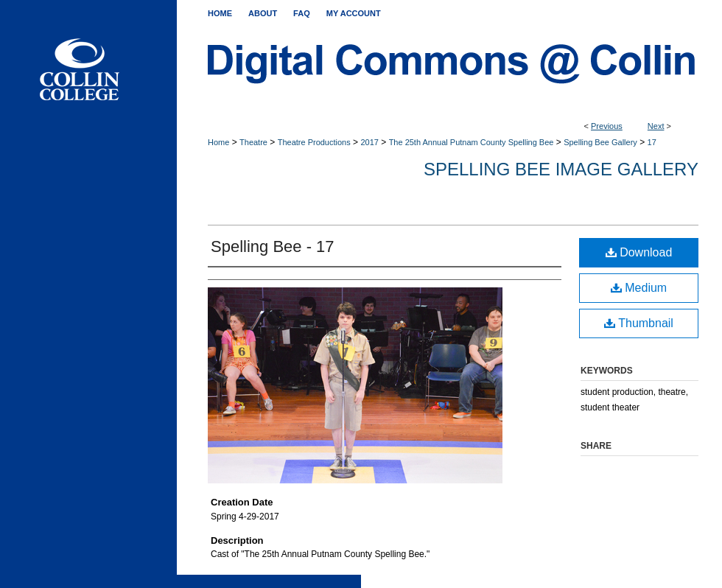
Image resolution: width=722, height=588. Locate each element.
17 (652, 142)
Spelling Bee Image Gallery (561, 169)
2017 (369, 142)
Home (218, 142)
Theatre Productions (314, 142)
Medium (639, 288)
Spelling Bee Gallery (600, 142)
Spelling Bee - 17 (273, 246)
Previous (607, 126)
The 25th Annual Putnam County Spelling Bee (472, 142)
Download (639, 252)
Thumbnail (639, 323)
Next (656, 126)
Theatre (253, 142)
